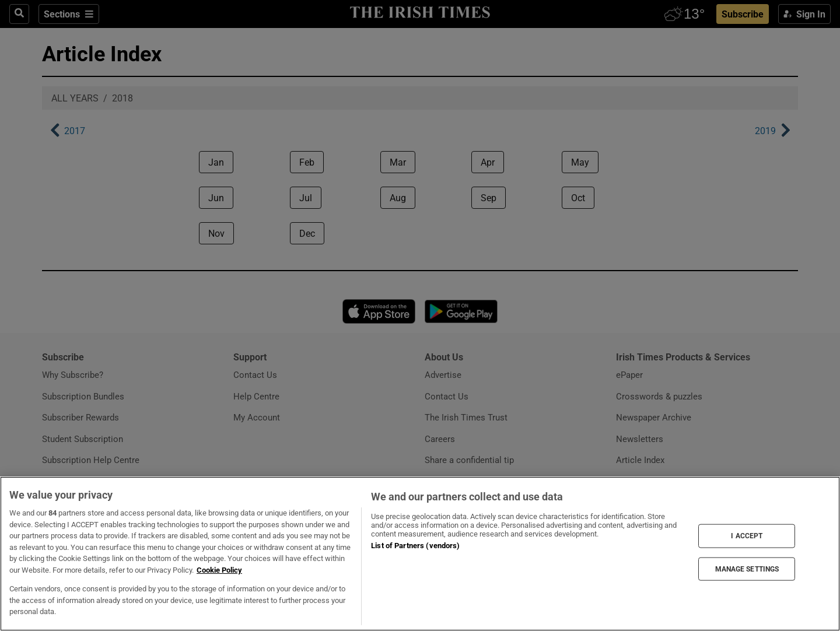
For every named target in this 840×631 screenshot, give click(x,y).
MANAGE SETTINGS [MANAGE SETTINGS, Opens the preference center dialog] (747, 569)
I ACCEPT (747, 536)
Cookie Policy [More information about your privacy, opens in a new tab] (219, 570)
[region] (420, 554)
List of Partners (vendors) (415, 546)
